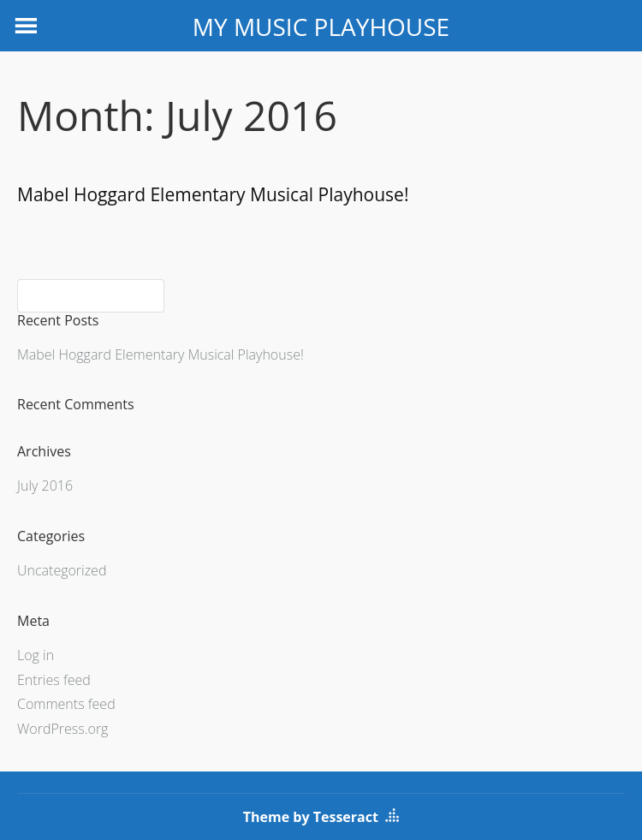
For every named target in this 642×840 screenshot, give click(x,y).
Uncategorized (62, 570)
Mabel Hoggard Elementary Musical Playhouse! (213, 194)
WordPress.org (62, 729)
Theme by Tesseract (311, 817)
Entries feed (54, 680)
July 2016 (45, 486)
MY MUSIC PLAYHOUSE (321, 27)
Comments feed (66, 704)
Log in (36, 655)
